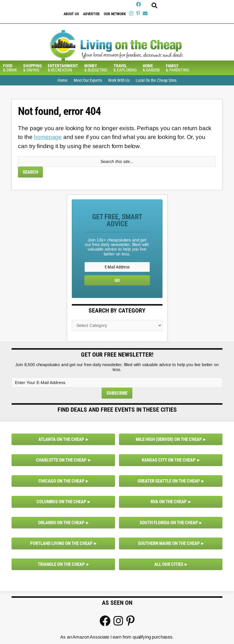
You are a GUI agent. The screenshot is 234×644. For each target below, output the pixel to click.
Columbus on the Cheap (61, 502)
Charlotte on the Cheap (61, 460)
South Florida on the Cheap (169, 523)
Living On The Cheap (117, 45)
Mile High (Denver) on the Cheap (169, 439)
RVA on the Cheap (169, 502)
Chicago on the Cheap (61, 481)
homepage (48, 137)
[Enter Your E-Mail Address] (117, 383)
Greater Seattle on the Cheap (169, 481)
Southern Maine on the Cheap (169, 543)
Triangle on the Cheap (61, 564)
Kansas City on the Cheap (169, 460)
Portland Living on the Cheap (61, 543)
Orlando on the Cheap (61, 523)
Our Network (115, 14)
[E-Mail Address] (117, 267)
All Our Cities (169, 564)
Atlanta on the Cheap (61, 439)
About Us (71, 14)
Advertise (91, 14)
